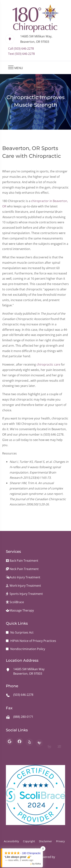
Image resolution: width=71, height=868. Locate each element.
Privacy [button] (60, 841)
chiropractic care (48, 368)
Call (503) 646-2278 (21, 49)
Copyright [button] (29, 841)
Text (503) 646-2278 (21, 54)
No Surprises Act (22, 632)
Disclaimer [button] (46, 841)
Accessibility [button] (11, 841)
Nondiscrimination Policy (28, 649)
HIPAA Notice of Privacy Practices (33, 641)
